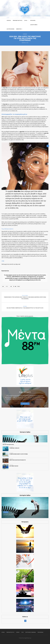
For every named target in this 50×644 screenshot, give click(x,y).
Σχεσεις (9, 20)
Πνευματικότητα (10, 632)
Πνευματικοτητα (18, 20)
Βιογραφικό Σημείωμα (31, 632)
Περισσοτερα (25, 404)
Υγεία (27, 43)
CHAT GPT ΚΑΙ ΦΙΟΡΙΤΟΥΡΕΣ (8, 445)
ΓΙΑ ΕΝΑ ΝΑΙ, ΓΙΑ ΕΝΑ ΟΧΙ (14, 448)
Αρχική (3, 632)
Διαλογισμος (34, 25)
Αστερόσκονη (11, 29)
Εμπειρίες (19, 29)
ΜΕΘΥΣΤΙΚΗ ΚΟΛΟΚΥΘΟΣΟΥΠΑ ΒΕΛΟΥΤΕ (18, 460)
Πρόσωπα (33, 20)
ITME (3, 261)
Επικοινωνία (41, 632)
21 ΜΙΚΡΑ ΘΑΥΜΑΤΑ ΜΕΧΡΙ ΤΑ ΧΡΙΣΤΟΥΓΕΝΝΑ (19, 454)
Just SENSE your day (14, 466)
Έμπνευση (10, 516)
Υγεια (26, 20)
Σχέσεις (18, 632)
